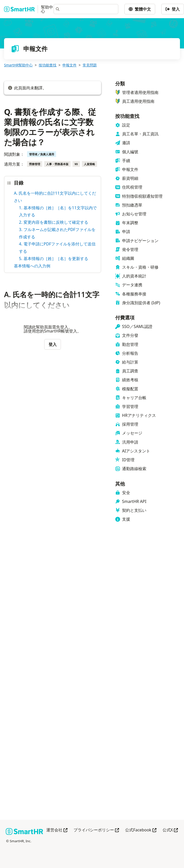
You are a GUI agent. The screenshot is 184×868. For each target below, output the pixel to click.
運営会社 (57, 830)
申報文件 (70, 65)
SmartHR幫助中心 (18, 65)
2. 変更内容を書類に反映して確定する (54, 222)
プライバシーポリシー (96, 830)
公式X (170, 830)
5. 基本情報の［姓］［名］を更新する (54, 259)
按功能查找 (48, 65)
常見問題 (90, 65)
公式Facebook (141, 830)
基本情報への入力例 (32, 266)
